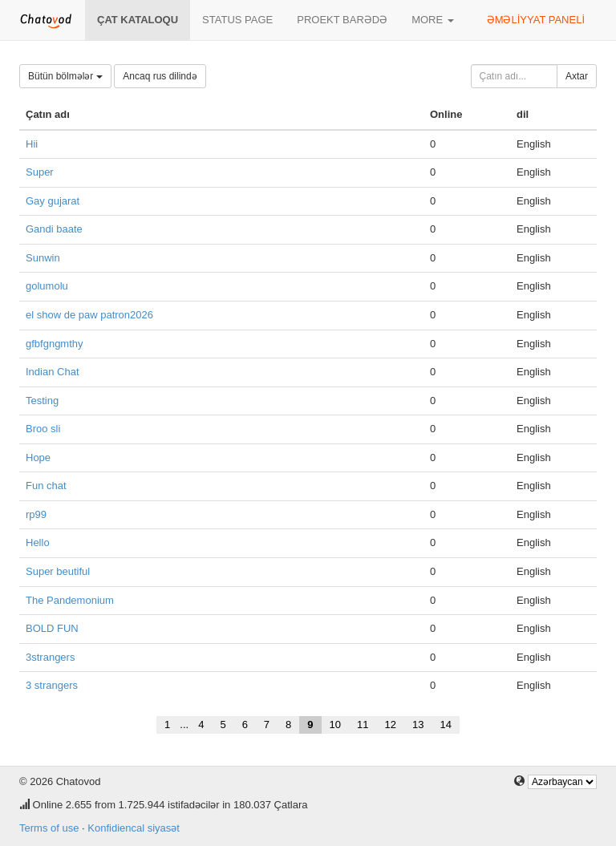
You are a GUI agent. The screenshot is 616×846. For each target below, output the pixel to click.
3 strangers (52, 685)
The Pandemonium (70, 600)
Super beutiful (58, 571)
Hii (32, 144)
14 (445, 725)
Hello (38, 542)
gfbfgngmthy (55, 344)
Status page (237, 20)
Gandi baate (54, 229)
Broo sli (43, 429)
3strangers (50, 657)
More (433, 20)
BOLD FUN (52, 628)
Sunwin (43, 258)
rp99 (36, 514)
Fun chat (46, 486)
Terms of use (49, 828)
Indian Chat (53, 372)
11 (363, 725)
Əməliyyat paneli (536, 20)
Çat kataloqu (138, 20)
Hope (38, 457)
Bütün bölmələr (65, 76)
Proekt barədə (342, 20)
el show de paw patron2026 (89, 315)
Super (40, 172)
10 (335, 725)
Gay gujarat (53, 201)
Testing (42, 401)
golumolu (47, 286)
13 (418, 725)
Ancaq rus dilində (160, 76)
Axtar (577, 76)
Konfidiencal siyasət (134, 828)
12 (391, 725)
